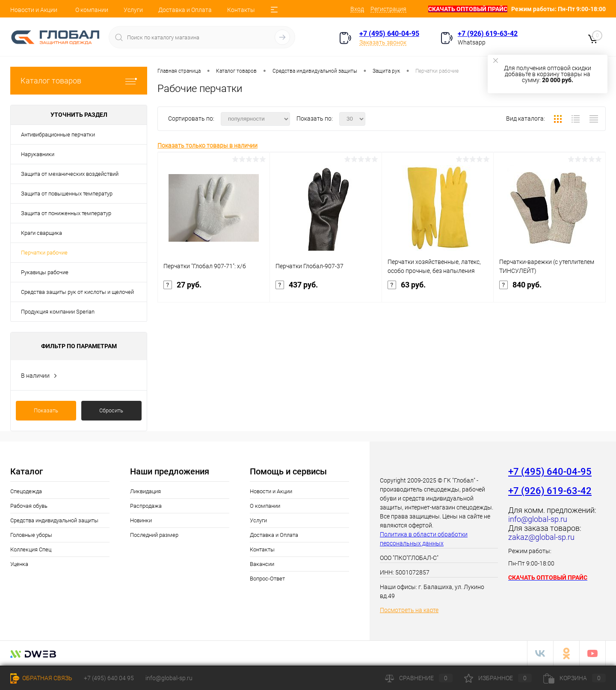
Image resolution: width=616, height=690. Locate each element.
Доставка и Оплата (185, 10)
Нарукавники (38, 154)
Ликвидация (145, 491)
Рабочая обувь (29, 506)
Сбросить (111, 410)
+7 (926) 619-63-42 (488, 34)
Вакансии (262, 564)
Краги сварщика (41, 233)
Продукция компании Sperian (58, 312)
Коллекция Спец (31, 549)
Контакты (241, 10)
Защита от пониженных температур (66, 213)
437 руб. (326, 290)
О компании (92, 10)
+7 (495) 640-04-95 (389, 34)
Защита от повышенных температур (67, 194)
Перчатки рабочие (44, 253)
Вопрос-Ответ (267, 579)
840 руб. (549, 290)
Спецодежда (26, 491)
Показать (46, 410)
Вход (357, 9)
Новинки (141, 520)
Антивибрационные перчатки (58, 135)
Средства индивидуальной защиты (54, 520)
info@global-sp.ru (169, 678)
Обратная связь (41, 678)
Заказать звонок (383, 42)
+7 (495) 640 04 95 (109, 678)
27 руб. (214, 290)
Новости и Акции (34, 10)
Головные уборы (31, 535)
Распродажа (146, 506)
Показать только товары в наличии (207, 145)
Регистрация (388, 9)
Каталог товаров (79, 81)
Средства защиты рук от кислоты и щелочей (77, 292)
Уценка (19, 564)
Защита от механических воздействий (70, 174)
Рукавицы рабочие (45, 272)
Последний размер (154, 535)
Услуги (133, 10)
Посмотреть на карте (409, 610)
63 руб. (438, 290)
